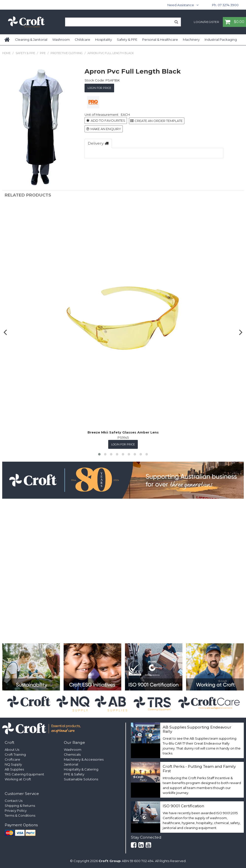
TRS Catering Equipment (24, 774)
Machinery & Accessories (84, 759)
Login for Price (99, 88)
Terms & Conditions (20, 815)
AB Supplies (14, 769)
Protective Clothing (67, 53)
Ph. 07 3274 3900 (225, 5)
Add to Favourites (108, 120)
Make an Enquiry (106, 129)
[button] (99, 454)
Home (7, 40)
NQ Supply (13, 764)
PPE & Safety (74, 774)
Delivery (96, 143)
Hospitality (104, 39)
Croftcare (12, 759)
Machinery (191, 39)
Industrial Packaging (221, 39)
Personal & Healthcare (160, 39)
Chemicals (72, 754)
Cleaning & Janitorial (31, 39)
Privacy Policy (16, 810)
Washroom (61, 39)
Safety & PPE (127, 39)
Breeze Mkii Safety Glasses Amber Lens (123, 432)
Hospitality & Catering (81, 769)
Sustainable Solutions (81, 779)
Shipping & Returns (20, 806)
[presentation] (6, 332)
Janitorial (71, 764)
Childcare (82, 39)
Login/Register (206, 22)
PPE (43, 53)
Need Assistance (181, 5)
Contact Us (14, 801)
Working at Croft (18, 779)
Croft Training (15, 754)
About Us (12, 750)
